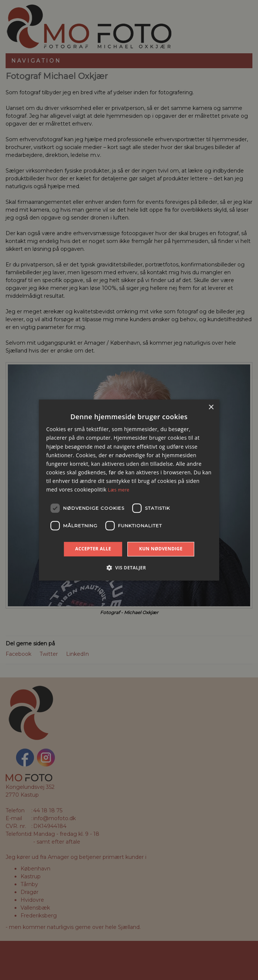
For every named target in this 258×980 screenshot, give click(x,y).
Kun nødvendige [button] (161, 549)
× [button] (211, 407)
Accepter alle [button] (93, 549)
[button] (129, 568)
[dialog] (129, 490)
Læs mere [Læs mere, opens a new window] (119, 490)
